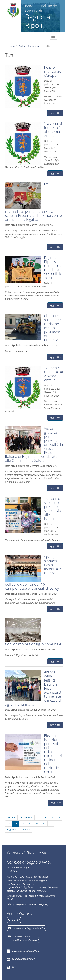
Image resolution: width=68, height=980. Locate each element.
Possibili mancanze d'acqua (53, 71)
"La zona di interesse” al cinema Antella (53, 130)
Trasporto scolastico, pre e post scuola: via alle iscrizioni (53, 509)
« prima (11, 818)
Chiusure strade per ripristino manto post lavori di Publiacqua (53, 328)
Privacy (11, 904)
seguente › (12, 829)
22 (44, 823)
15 (51, 818)
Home (11, 46)
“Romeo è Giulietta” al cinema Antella (53, 374)
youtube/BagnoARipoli (23, 959)
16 (59, 818)
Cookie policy (42, 904)
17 (9, 823)
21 (37, 823)
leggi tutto (55, 113)
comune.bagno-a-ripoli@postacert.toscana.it (25, 938)
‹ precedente (26, 818)
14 (44, 818)
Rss (14, 967)
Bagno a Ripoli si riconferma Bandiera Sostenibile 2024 (53, 268)
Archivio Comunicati (29, 46)
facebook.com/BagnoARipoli (26, 951)
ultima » (26, 829)
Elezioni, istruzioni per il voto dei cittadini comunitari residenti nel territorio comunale (53, 754)
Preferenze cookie (25, 904)
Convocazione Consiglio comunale (33, 644)
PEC (34, 887)
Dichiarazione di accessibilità (32, 891)
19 (23, 823)
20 (30, 823)
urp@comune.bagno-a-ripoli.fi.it (29, 928)
